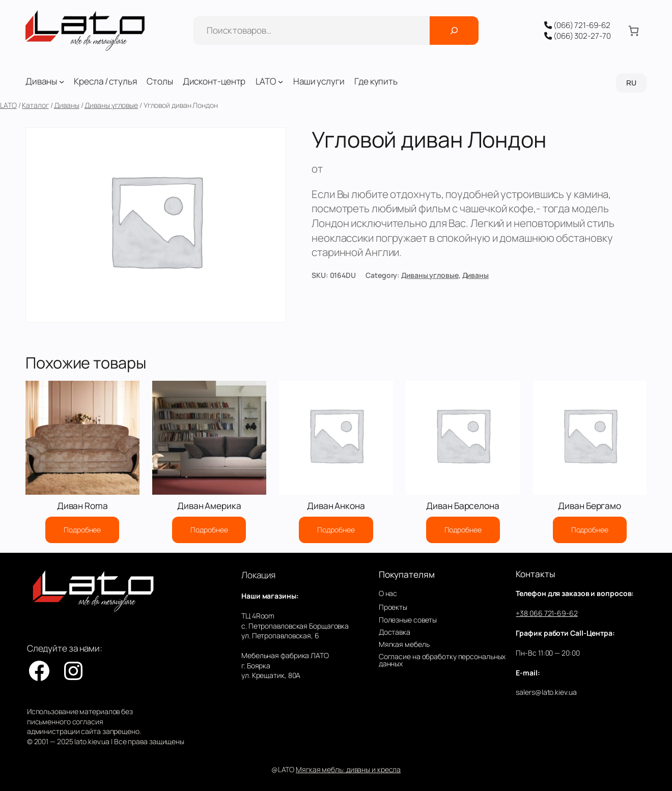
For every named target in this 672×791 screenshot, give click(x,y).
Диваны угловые (111, 105)
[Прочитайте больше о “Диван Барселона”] (463, 530)
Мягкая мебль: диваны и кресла (348, 769)
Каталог (35, 105)
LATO (8, 105)
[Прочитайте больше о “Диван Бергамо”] (590, 530)
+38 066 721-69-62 (547, 613)
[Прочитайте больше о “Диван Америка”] (209, 530)
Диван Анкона (336, 506)
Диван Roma (82, 506)
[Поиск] (454, 31)
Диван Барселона (463, 506)
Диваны (66, 105)
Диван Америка (209, 506)
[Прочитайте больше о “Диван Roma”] (82, 530)
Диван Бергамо (590, 506)
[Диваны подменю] (62, 81)
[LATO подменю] (281, 81)
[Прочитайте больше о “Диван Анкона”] (336, 530)
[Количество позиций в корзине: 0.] (634, 30)
